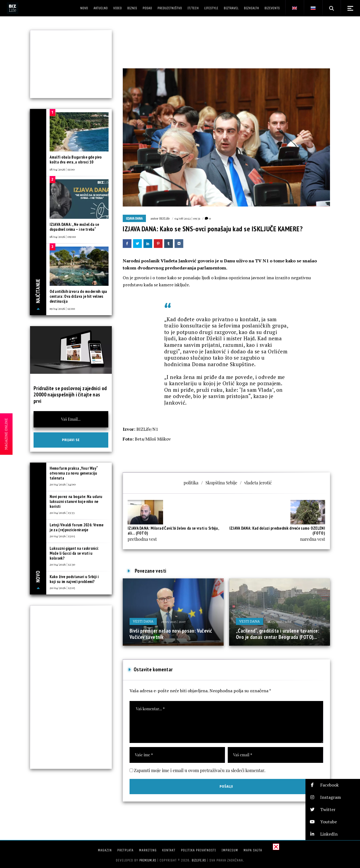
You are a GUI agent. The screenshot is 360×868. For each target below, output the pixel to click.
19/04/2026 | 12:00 (62, 308)
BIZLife (165, 218)
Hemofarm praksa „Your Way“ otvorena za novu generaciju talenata (74, 473)
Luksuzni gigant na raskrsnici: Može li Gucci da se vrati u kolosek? (74, 553)
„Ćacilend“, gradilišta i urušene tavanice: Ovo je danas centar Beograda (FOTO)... (277, 634)
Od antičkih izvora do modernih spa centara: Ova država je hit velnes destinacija (78, 296)
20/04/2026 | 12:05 (62, 588)
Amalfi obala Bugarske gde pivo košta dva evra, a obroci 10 (76, 160)
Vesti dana (143, 621)
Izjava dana (134, 218)
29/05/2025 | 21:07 (173, 621)
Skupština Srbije (221, 483)
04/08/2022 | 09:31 (187, 218)
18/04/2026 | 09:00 (63, 236)
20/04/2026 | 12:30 (62, 564)
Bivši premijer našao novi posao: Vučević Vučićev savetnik (171, 634)
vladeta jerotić (258, 483)
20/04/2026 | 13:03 (62, 536)
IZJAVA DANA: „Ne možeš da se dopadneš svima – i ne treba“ (74, 227)
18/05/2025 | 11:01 (279, 621)
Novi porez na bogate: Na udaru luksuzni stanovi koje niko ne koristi (76, 501)
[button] (333, 785)
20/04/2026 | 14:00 (63, 484)
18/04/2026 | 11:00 (62, 169)
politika (191, 483)
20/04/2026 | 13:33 (62, 512)
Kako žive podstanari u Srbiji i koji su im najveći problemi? (74, 579)
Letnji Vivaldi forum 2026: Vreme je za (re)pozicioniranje (77, 527)
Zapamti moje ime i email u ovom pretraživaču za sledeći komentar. (200, 770)
